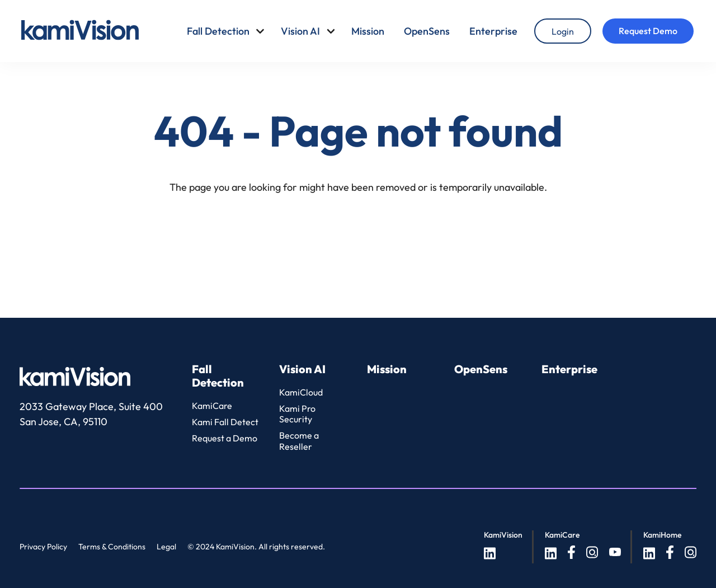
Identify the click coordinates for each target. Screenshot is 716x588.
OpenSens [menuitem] (427, 31)
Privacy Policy (43, 547)
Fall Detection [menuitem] (218, 31)
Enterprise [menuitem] (493, 31)
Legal (166, 547)
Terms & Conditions (112, 547)
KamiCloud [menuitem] (301, 392)
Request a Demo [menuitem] (225, 438)
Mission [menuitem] (368, 31)
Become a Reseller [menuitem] (299, 441)
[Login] (563, 31)
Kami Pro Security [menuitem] (297, 414)
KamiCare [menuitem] (212, 406)
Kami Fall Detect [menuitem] (225, 422)
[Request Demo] (648, 31)
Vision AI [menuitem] (300, 31)
